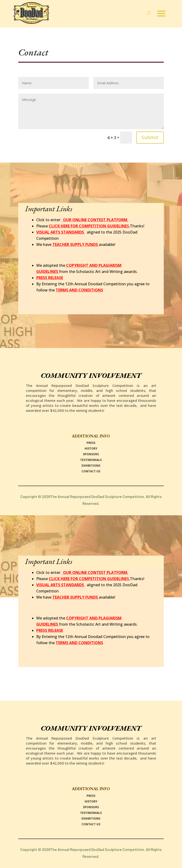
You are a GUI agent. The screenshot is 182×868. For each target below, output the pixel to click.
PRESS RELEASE (50, 278)
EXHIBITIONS (91, 466)
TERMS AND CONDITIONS (79, 290)
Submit (150, 137)
